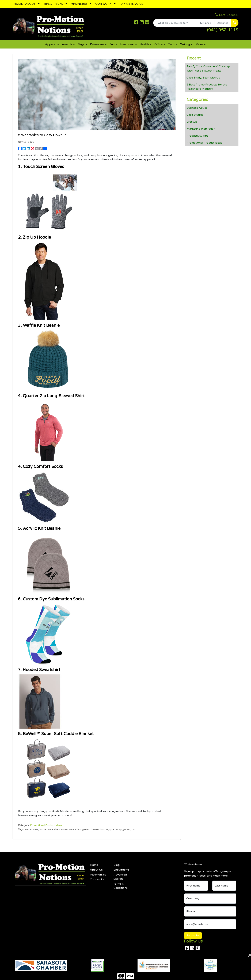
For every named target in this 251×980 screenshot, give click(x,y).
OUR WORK (103, 4)
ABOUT (30, 4)
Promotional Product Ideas (46, 825)
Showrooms (121, 870)
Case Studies (195, 115)
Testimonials (98, 875)
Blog (117, 865)
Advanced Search (120, 877)
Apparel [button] (51, 44)
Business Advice (197, 108)
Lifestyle (192, 122)
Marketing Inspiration (201, 129)
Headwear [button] (127, 44)
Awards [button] (67, 44)
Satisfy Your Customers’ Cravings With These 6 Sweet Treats (208, 69)
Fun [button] (112, 44)
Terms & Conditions (121, 886)
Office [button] (159, 44)
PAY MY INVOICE (131, 4)
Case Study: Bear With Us (203, 78)
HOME (18, 4)
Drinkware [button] (97, 44)
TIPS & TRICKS (53, 4)
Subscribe (193, 936)
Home (94, 865)
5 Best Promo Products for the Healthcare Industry (207, 87)
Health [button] (144, 44)
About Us (96, 870)
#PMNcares (79, 4)
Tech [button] (171, 44)
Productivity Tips (197, 136)
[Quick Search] (176, 23)
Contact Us (97, 880)
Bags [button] (81, 44)
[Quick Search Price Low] (206, 23)
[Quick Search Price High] (223, 23)
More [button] (199, 44)
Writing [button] (185, 44)
